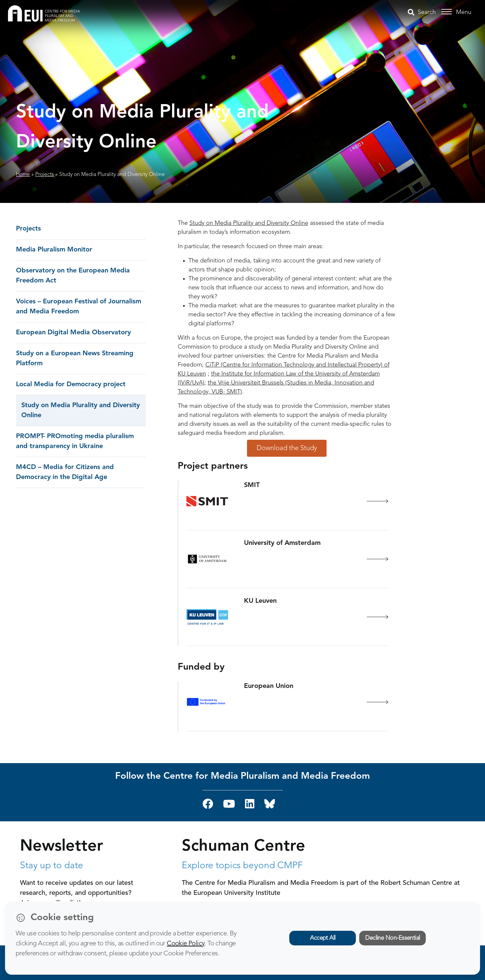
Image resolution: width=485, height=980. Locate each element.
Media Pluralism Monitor (54, 250)
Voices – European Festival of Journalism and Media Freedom (79, 307)
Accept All (323, 938)
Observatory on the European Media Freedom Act (73, 276)
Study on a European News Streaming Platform (75, 359)
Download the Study (287, 448)
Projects (45, 175)
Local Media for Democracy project (71, 385)
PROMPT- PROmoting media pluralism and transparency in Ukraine (75, 441)
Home (23, 175)
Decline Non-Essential (393, 938)
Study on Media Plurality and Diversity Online (81, 410)
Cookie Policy (186, 944)
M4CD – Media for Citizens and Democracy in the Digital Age (65, 472)
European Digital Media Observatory (73, 333)
